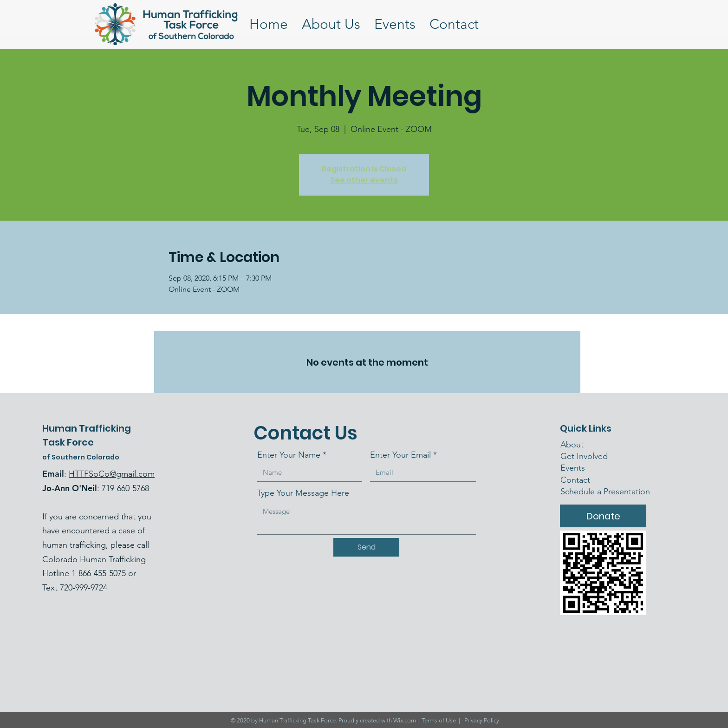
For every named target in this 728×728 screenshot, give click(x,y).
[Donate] (603, 516)
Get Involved (584, 456)
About (572, 445)
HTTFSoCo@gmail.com (112, 474)
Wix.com (405, 720)
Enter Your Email (400, 455)
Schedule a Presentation (605, 492)
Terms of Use (439, 720)
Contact (576, 480)
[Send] (366, 547)
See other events (364, 180)
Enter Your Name (289, 455)
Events (573, 468)
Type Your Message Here (303, 493)
